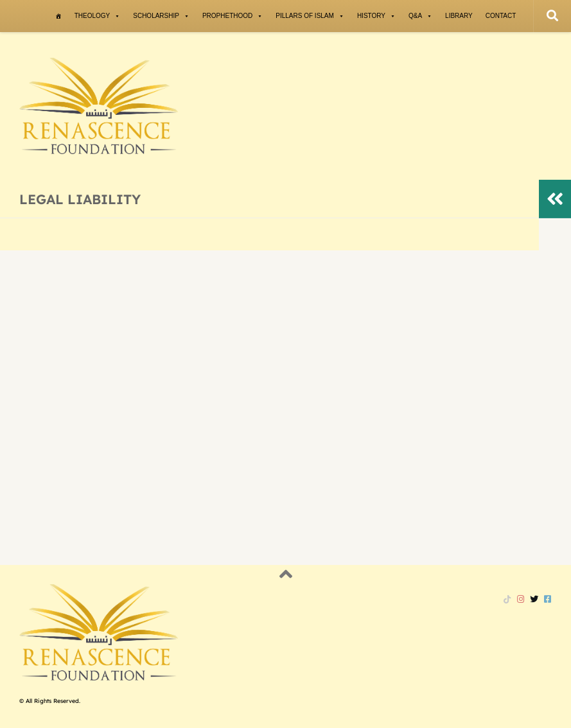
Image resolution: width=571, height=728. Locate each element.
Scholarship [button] (161, 16)
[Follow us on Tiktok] (507, 599)
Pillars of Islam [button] (310, 16)
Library (459, 16)
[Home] (58, 16)
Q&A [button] (420, 16)
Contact (501, 16)
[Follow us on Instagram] (521, 599)
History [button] (376, 16)
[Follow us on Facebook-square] (548, 599)
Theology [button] (98, 16)
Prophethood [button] (233, 16)
